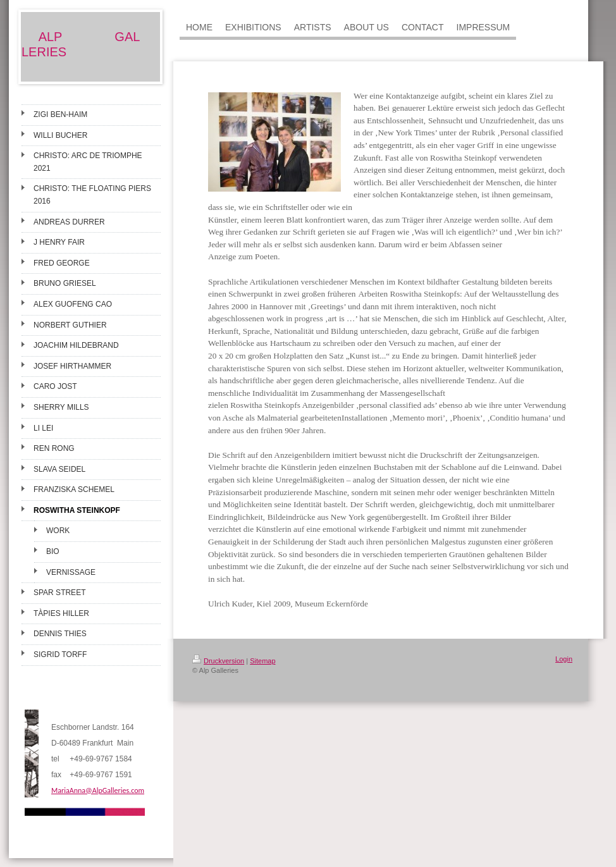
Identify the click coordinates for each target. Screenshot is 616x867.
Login (564, 659)
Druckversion (218, 661)
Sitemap (262, 661)
